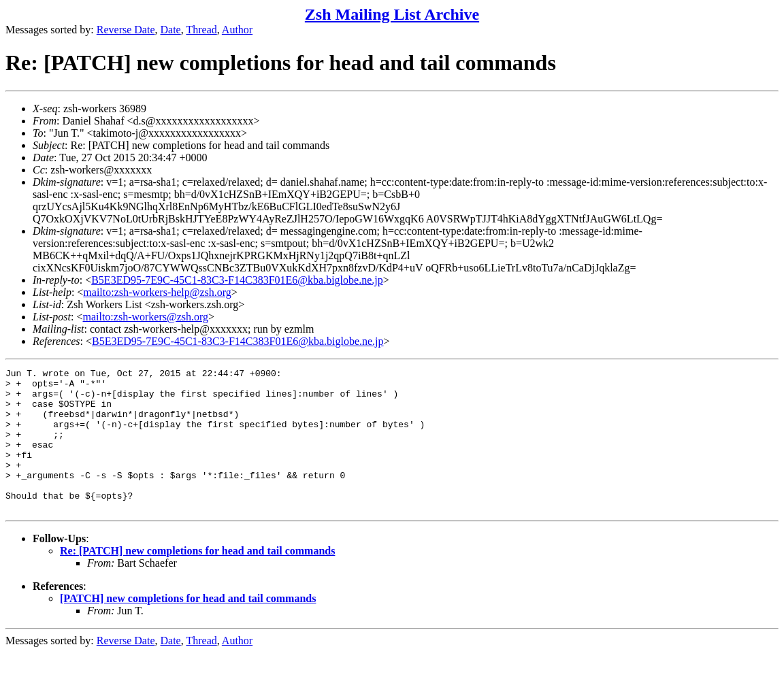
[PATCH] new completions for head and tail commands (188, 627)
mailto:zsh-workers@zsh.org (145, 317)
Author (237, 30)
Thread (201, 30)
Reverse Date (126, 30)
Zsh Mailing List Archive (392, 14)
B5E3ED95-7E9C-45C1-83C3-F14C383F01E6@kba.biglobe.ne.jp (237, 280)
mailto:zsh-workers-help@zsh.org (157, 292)
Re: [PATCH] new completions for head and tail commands (197, 579)
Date (171, 30)
